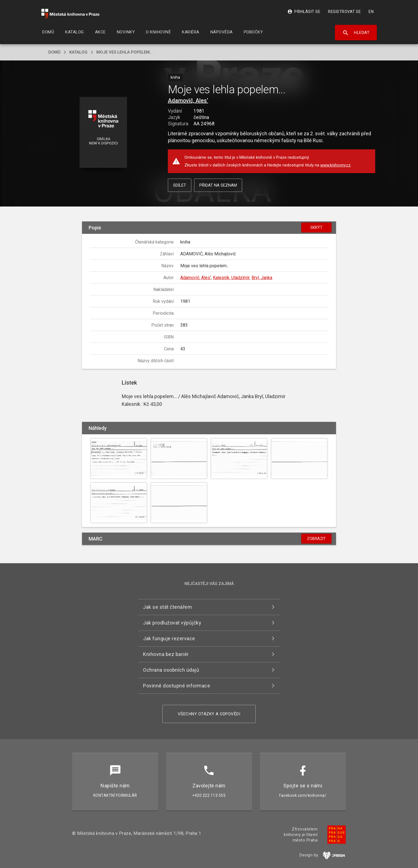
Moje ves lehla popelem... (125, 52)
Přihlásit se (304, 12)
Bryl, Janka (262, 278)
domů (54, 52)
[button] (103, 133)
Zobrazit (316, 539)
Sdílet (180, 185)
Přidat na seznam (218, 185)
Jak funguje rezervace (169, 638)
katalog (78, 52)
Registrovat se (344, 12)
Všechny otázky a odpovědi (209, 714)
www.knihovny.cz (335, 165)
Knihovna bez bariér (166, 654)
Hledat (356, 33)
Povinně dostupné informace (177, 686)
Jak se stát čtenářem (167, 607)
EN (371, 12)
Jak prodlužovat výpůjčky (172, 623)
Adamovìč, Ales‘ (188, 100)
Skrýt (316, 227)
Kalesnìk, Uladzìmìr (231, 278)
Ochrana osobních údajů (171, 670)
